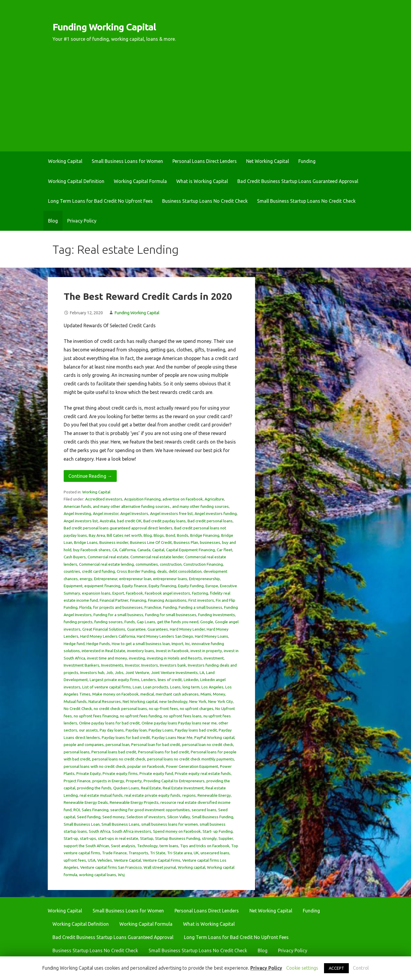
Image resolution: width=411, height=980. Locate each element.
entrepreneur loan (135, 579)
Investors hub (92, 673)
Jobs (119, 673)
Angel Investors (134, 513)
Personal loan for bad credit (156, 745)
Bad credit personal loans (210, 521)
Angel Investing (77, 513)
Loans (175, 687)
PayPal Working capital (214, 737)
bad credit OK (129, 521)
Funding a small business (200, 607)
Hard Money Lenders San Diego (165, 636)
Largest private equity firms (115, 680)
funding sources (108, 622)
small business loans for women (170, 824)
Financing (138, 600)
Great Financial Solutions (104, 629)
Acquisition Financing (142, 499)
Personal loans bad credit (114, 752)
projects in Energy (108, 781)
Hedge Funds (98, 644)
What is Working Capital (202, 181)
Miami (206, 694)
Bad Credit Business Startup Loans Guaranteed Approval (298, 181)
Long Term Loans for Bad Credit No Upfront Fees (100, 201)
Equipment (73, 586)
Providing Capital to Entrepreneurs (174, 781)
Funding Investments (217, 615)
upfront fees (75, 860)
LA (202, 673)
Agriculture (214, 499)
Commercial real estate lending (106, 564)
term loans (169, 846)
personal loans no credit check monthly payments (191, 759)
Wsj (121, 875)
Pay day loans (112, 730)
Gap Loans (146, 622)
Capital (158, 550)
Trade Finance (114, 853)
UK (196, 853)
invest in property (206, 651)
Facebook (134, 593)
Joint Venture (137, 673)
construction (171, 564)
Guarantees (158, 629)
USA (92, 860)
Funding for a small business (118, 615)
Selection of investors (146, 817)
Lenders (149, 680)
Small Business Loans (120, 824)
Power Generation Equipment (192, 766)
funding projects (78, 622)
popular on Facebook (146, 766)
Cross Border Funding (136, 571)
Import (177, 644)
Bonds (183, 535)
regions (189, 795)
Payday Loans (161, 730)
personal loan (117, 745)
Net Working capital (140, 701)
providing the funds (94, 788)
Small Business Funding (213, 817)
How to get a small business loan (141, 644)
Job (110, 673)
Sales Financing (95, 810)
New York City (221, 701)
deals (162, 571)
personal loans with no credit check (95, 766)
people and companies (84, 745)
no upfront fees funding (141, 716)
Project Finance (77, 781)
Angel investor (106, 513)
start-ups (88, 838)
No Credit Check (78, 709)
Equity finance (134, 586)
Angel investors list (81, 521)
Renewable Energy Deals (86, 802)
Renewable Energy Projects (134, 802)
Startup (147, 838)
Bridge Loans (86, 542)
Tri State (158, 853)
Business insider (114, 542)
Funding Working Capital (104, 27)
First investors (201, 600)
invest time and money (107, 658)
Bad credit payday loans (165, 521)
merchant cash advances (177, 694)
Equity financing (162, 586)
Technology (147, 846)
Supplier (226, 838)
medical (147, 694)
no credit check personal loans (120, 709)
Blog (53, 221)
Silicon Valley (179, 817)
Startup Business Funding (178, 838)
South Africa (100, 831)
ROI (77, 810)
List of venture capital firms (107, 687)
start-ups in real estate (118, 838)
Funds (130, 622)
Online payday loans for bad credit (109, 723)
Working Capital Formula (140, 181)
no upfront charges (197, 709)
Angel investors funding (216, 513)
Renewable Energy (214, 795)
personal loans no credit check (119, 759)
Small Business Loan (82, 824)
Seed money (114, 817)
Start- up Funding (218, 831)
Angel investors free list (171, 513)
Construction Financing (203, 564)
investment (214, 658)
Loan (137, 687)
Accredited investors (104, 499)
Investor (132, 665)
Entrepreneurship (204, 579)
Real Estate (151, 788)
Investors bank (173, 665)
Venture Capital (127, 860)
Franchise (153, 607)
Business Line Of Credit (151, 542)
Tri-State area (180, 853)
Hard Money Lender (187, 629)
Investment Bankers (82, 665)
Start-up (71, 838)
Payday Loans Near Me (172, 737)
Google (207, 622)
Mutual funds (75, 701)
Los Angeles (212, 687)
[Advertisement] (206, 107)
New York (198, 701)
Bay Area (97, 535)
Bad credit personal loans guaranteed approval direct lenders (118, 528)
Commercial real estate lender (157, 557)
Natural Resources (105, 701)
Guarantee (136, 629)
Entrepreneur (106, 579)
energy (86, 579)
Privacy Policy (82, 221)
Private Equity (89, 773)
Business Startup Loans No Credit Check (205, 201)
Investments (112, 665)
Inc (188, 644)
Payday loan (136, 730)
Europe (212, 586)
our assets (88, 730)
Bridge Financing (205, 535)
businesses (210, 542)
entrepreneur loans (170, 579)
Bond (170, 535)
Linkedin (191, 680)
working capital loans (98, 875)
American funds (77, 506)
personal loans (77, 752)
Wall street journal (160, 867)
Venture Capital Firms (162, 860)
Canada (144, 550)
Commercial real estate (108, 557)
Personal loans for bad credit (163, 752)
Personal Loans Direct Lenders (205, 161)
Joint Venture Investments (174, 673)
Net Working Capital (268, 161)
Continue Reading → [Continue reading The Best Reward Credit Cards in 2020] (90, 476)
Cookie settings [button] (302, 968)
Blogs (159, 535)
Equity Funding (191, 586)
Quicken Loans (126, 788)
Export (118, 593)
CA (115, 550)
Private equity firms (120, 773)
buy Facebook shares (92, 550)
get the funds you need (178, 622)
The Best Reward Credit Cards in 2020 (148, 296)
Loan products (156, 687)
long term (191, 687)
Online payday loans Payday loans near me (179, 723)
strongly (209, 838)
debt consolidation (185, 571)
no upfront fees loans (183, 716)
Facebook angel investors (167, 593)
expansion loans (96, 593)
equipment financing (102, 586)
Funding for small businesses (171, 615)
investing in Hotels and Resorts (174, 658)
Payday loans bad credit (196, 730)
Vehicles (105, 860)
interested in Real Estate (103, 651)
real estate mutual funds (101, 795)
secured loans (204, 810)
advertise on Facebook (183, 499)
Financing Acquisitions (167, 600)
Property (134, 781)
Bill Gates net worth (124, 535)
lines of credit (170, 680)
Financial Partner (114, 600)
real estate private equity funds (152, 795)
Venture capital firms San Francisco (111, 867)
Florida (85, 607)
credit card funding (98, 571)
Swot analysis (123, 846)
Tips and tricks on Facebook (205, 846)
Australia (107, 521)
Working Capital (65, 161)
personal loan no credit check (208, 745)
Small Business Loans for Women (127, 161)
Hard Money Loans (212, 636)
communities (147, 564)
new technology (173, 701)
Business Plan (186, 542)
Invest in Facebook (172, 651)
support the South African (86, 846)
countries (72, 571)
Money (219, 694)
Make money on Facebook (115, 694)
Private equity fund (156, 773)
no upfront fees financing (96, 716)
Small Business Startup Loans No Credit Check (306, 201)
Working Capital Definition (76, 181)
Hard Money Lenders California (108, 636)
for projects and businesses (118, 607)
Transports (138, 853)
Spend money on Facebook (177, 831)
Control (361, 968)
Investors (150, 665)
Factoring (200, 593)
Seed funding (89, 817)
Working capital (191, 867)
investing (137, 658)
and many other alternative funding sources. (132, 506)
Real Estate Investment (183, 788)
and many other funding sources (200, 506)
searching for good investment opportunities (150, 810)
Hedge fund (74, 644)
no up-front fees (163, 709)
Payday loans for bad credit (126, 737)
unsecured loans (215, 853)
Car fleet (225, 550)
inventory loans (141, 651)
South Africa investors (132, 831)
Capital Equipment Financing (190, 550)
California (127, 550)
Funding (307, 161)
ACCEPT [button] (336, 968)
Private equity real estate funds (203, 773)
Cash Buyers (75, 557)
